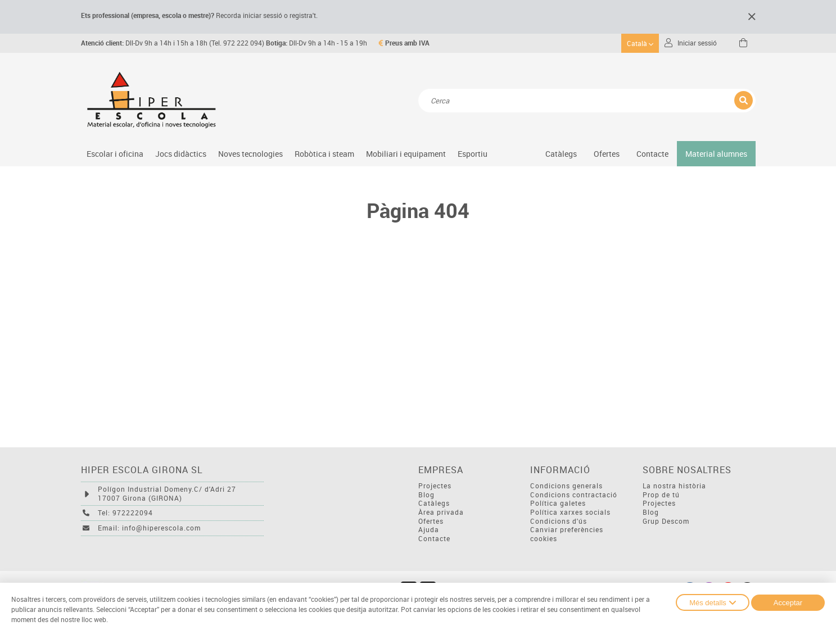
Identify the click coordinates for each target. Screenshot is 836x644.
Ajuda (429, 530)
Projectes (435, 486)
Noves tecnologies (250, 154)
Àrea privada (441, 512)
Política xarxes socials (570, 512)
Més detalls (713, 602)
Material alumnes (716, 154)
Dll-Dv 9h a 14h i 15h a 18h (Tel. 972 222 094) (173, 43)
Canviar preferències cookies (567, 534)
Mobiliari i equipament (406, 154)
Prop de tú (661, 495)
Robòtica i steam (324, 154)
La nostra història (674, 486)
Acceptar (788, 603)
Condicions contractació (574, 495)
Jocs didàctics (181, 154)
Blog (426, 495)
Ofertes (431, 521)
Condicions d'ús (559, 521)
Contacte (652, 154)
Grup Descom (666, 521)
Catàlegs (561, 154)
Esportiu (473, 154)
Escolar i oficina (115, 154)
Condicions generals (566, 486)
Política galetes (558, 503)
